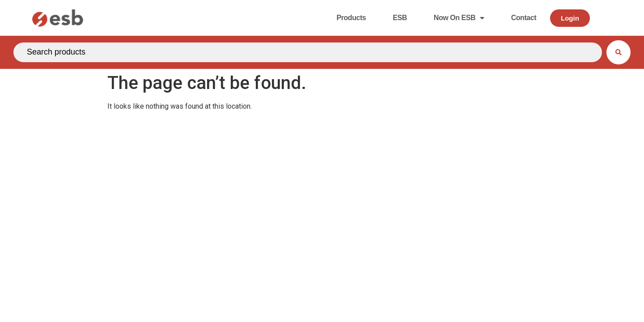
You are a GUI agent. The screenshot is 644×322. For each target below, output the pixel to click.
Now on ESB (459, 18)
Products (351, 18)
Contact (524, 18)
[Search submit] (619, 52)
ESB (400, 18)
